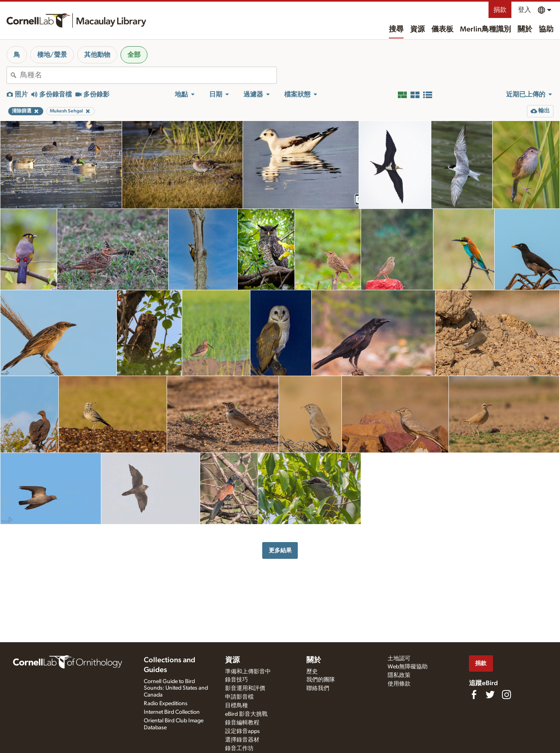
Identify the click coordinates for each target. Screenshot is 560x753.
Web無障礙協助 (408, 667)
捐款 (500, 10)
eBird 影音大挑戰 (246, 714)
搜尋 (396, 29)
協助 (546, 29)
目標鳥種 (236, 706)
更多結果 (280, 550)
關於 (525, 29)
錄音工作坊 (239, 749)
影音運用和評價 (245, 688)
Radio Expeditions (166, 704)
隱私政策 (399, 675)
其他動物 (97, 55)
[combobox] (148, 75)
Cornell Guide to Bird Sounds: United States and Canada (176, 688)
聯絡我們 (318, 688)
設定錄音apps (242, 731)
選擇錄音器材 (242, 740)
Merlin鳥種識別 (485, 29)
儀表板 (442, 29)
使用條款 (399, 684)
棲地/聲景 (52, 55)
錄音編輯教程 (242, 723)
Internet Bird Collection (172, 712)
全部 (134, 55)
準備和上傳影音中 (248, 672)
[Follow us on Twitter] (490, 695)
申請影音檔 (239, 697)
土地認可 (399, 659)
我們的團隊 (321, 680)
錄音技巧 (236, 680)
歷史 (312, 672)
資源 (417, 29)
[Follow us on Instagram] (506, 695)
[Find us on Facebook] (474, 695)
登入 (524, 10)
